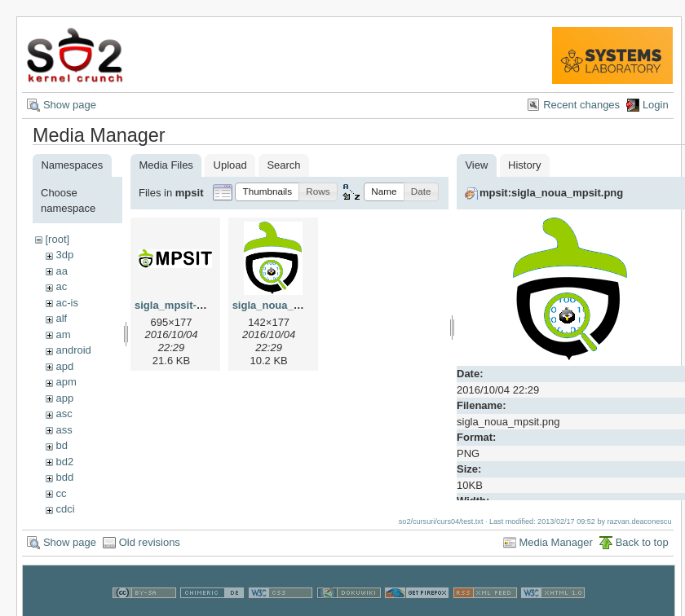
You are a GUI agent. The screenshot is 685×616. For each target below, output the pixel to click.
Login (656, 105)
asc (64, 414)
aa (61, 271)
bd (61, 445)
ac (61, 286)
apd (64, 366)
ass (64, 430)
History (524, 165)
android (73, 350)
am (63, 334)
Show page (70, 105)
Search (283, 165)
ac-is (66, 303)
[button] (267, 192)
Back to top (642, 542)
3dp (64, 255)
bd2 (64, 462)
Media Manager (556, 542)
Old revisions (150, 542)
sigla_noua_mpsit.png (288, 305)
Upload (230, 165)
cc (61, 493)
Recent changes (581, 105)
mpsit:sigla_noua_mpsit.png (551, 193)
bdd (64, 477)
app (64, 398)
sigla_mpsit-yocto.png (191, 305)
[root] (57, 239)
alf (61, 318)
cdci (65, 509)
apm (66, 382)
